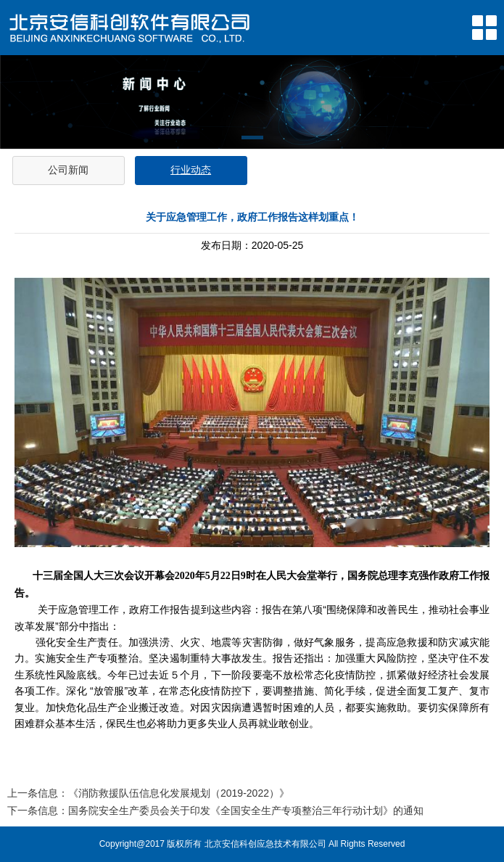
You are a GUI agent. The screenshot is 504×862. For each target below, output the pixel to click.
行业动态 (191, 170)
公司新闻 (68, 170)
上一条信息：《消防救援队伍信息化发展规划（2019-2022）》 (148, 793)
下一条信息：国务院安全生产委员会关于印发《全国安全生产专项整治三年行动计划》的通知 (215, 810)
